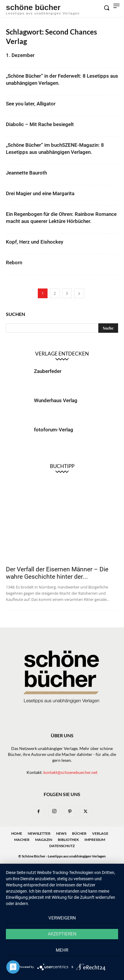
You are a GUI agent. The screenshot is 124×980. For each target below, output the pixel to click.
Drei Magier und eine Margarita (40, 193)
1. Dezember (20, 55)
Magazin (44, 840)
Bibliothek (68, 840)
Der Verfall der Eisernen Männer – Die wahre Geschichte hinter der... (57, 573)
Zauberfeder (48, 371)
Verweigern (62, 918)
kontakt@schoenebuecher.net (70, 772)
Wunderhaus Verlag (56, 400)
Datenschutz (62, 846)
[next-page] (79, 293)
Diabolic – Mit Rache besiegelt (40, 124)
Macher (22, 840)
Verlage (100, 833)
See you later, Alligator (31, 104)
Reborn (14, 262)
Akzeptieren (62, 934)
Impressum (95, 840)
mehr (62, 950)
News (61, 833)
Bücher (79, 833)
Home (17, 833)
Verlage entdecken (62, 354)
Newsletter (39, 833)
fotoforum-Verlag (54, 430)
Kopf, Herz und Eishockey (35, 242)
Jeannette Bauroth (26, 173)
